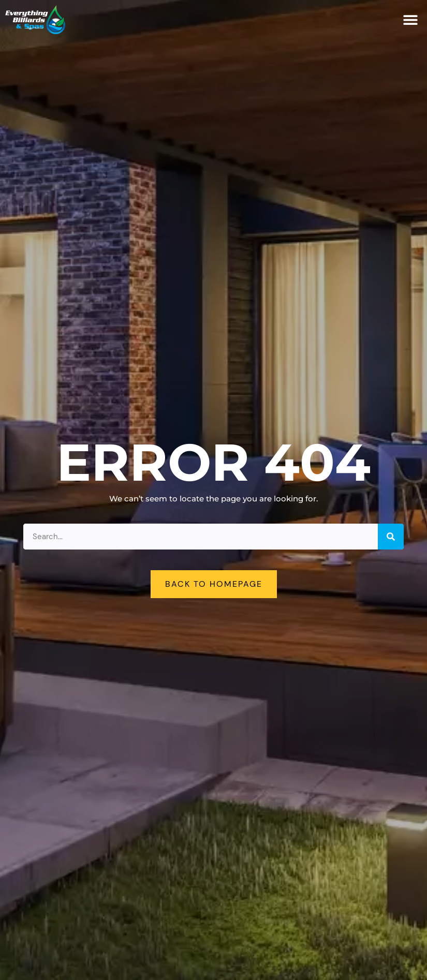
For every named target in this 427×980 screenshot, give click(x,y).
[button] (410, 20)
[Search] (391, 537)
